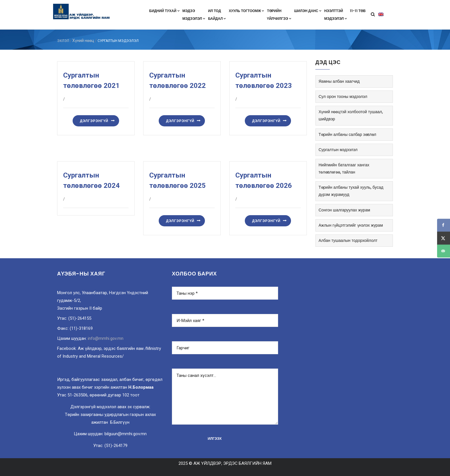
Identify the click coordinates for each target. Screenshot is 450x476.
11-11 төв (358, 11)
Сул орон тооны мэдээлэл (343, 97)
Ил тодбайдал (217, 15)
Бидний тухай (164, 11)
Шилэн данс (308, 11)
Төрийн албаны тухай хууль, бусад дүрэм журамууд (351, 191)
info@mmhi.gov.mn (106, 338)
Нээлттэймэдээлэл (336, 15)
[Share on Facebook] (444, 225)
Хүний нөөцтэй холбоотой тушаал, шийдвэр (351, 115)
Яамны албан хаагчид (339, 81)
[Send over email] (444, 251)
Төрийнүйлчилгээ (279, 15)
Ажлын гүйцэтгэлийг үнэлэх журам (351, 225)
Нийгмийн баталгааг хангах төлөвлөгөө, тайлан (344, 168)
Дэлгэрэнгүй (94, 121)
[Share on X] (444, 238)
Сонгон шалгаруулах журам (344, 210)
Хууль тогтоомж (246, 11)
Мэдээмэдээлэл (194, 15)
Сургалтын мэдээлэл (338, 150)
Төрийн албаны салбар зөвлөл (347, 134)
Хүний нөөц (83, 41)
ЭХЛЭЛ (63, 41)
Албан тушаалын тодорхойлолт (348, 240)
